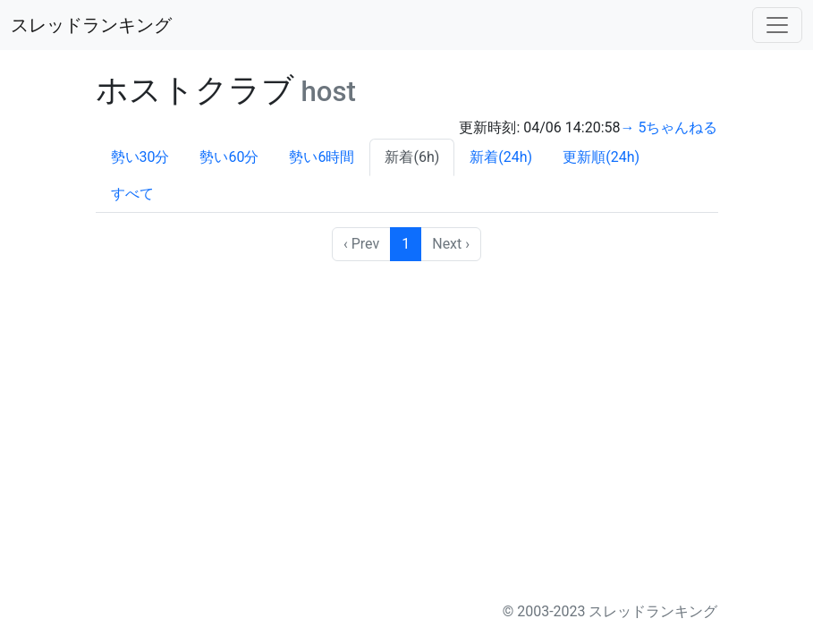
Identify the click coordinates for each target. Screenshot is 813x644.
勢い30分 (140, 157)
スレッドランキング (91, 25)
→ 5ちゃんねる (669, 127)
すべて (132, 194)
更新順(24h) (601, 157)
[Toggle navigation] (777, 25)
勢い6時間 (322, 157)
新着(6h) (412, 157)
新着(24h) (501, 157)
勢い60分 (229, 157)
